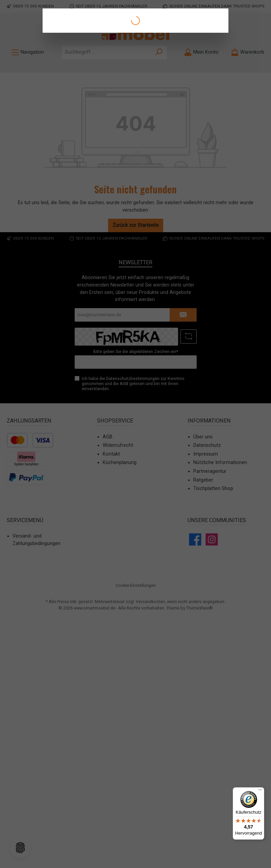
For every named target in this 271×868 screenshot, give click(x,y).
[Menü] (260, 791)
